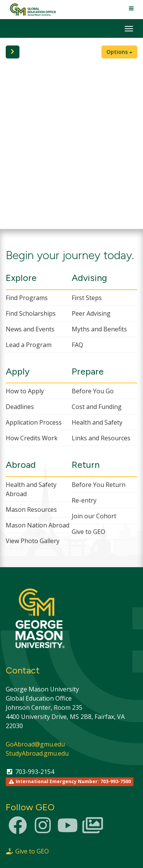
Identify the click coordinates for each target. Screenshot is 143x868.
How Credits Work (32, 438)
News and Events (30, 329)
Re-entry (84, 500)
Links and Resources (101, 438)
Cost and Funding (97, 407)
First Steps (87, 298)
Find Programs (27, 298)
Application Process (34, 422)
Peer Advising (91, 313)
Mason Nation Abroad (38, 525)
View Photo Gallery (33, 541)
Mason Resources (31, 509)
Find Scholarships (31, 313)
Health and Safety (97, 422)
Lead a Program (29, 345)
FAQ (77, 345)
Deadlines (20, 407)
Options (119, 52)
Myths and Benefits (99, 329)
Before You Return (99, 485)
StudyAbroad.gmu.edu (37, 753)
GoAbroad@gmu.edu (35, 744)
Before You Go (93, 391)
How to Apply (25, 391)
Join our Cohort (94, 516)
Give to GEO (88, 532)
